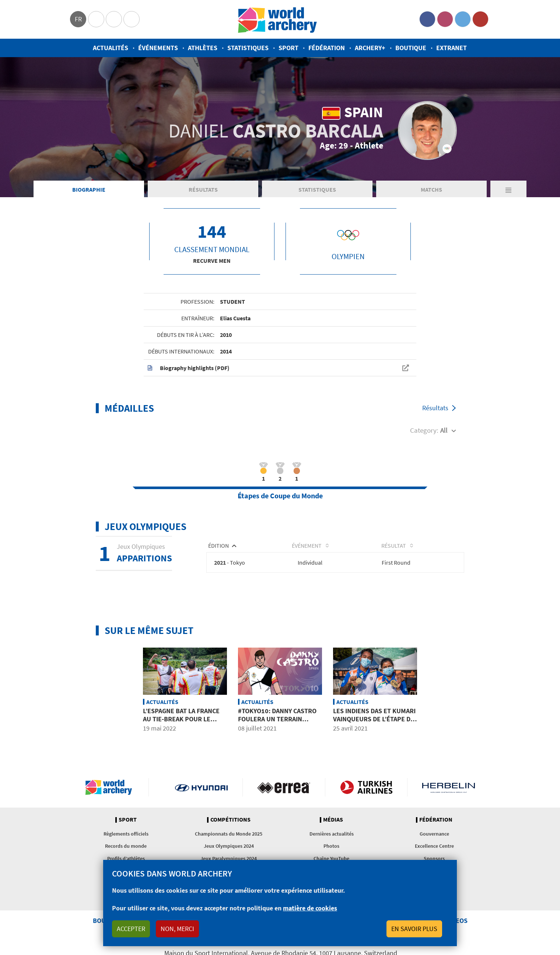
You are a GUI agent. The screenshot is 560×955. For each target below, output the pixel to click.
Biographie (89, 189)
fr (78, 19)
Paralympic (114, 19)
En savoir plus (414, 929)
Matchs (431, 189)
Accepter (131, 929)
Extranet (451, 48)
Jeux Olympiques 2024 (229, 846)
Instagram (445, 19)
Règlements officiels (126, 834)
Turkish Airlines (366, 788)
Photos (331, 846)
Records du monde (126, 846)
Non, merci (177, 929)
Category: (424, 430)
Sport (288, 48)
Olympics (96, 19)
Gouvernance (434, 834)
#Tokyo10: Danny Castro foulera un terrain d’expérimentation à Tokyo (277, 723)
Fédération (327, 48)
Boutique (411, 48)
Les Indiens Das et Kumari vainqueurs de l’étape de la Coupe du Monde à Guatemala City (374, 723)
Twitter (463, 19)
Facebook (427, 19)
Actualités (111, 48)
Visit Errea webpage (284, 788)
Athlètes (203, 48)
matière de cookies (310, 908)
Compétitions (230, 820)
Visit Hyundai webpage (201, 788)
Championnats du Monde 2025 (229, 834)
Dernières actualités (332, 834)
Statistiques (248, 48)
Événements (158, 48)
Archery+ (370, 48)
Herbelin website (449, 788)
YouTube (480, 19)
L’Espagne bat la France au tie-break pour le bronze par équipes (181, 719)
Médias (333, 820)
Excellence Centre (434, 846)
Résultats (203, 189)
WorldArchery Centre (132, 19)
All (444, 430)
